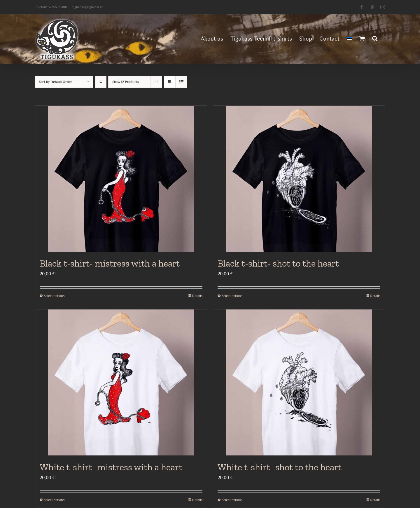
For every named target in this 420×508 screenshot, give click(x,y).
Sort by (56, 82)
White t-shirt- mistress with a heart (111, 467)
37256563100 (57, 7)
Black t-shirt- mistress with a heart (110, 263)
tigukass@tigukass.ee (88, 7)
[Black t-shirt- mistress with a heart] (121, 179)
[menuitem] (349, 38)
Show (126, 82)
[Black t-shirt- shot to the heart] (299, 179)
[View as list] (181, 82)
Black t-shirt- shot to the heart (278, 263)
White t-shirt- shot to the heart (280, 467)
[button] (375, 38)
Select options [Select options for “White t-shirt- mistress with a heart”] (54, 500)
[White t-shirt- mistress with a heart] (121, 382)
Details (197, 296)
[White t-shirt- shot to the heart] (299, 382)
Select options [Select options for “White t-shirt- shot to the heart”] (232, 500)
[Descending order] (101, 82)
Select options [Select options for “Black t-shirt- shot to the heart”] (232, 296)
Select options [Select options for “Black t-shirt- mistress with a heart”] (54, 296)
